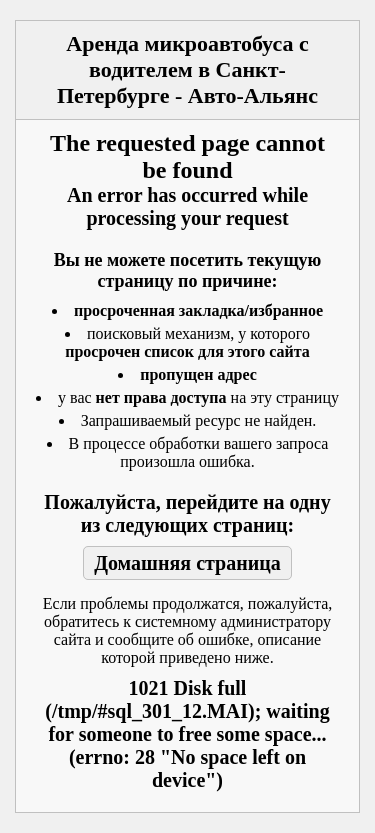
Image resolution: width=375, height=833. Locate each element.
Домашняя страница (187, 563)
